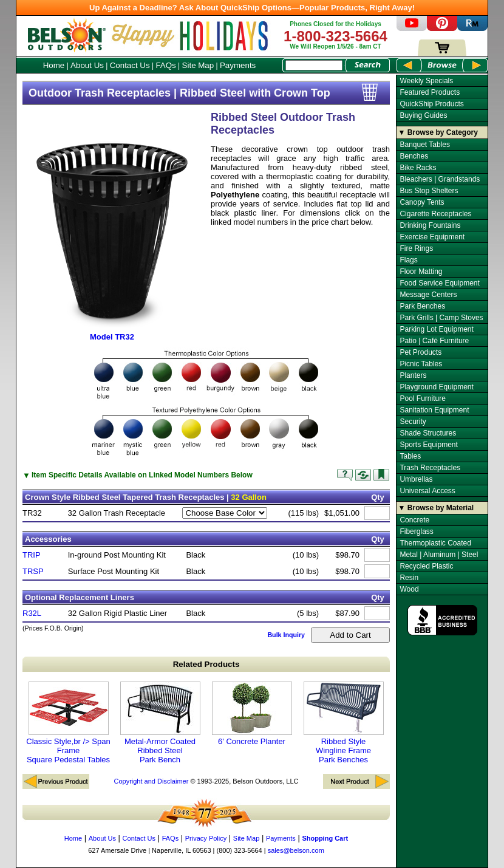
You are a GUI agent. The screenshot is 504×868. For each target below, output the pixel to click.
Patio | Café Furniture (434, 341)
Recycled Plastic (426, 566)
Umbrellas (416, 479)
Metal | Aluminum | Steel (439, 555)
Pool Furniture (422, 398)
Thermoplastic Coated (435, 543)
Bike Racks (418, 168)
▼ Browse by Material (436, 508)
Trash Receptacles (430, 468)
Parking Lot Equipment (436, 329)
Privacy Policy (206, 838)
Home (54, 65)
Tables (410, 456)
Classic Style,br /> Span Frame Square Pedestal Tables (68, 723)
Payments (238, 65)
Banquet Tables (425, 145)
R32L (32, 613)
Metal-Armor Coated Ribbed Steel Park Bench (160, 723)
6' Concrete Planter (252, 714)
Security (413, 422)
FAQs (165, 65)
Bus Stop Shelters (429, 191)
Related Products (206, 664)
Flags (408, 260)
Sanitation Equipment (434, 410)
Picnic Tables (421, 364)
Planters (413, 375)
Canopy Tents (422, 202)
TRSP (33, 571)
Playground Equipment (436, 387)
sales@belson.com (296, 850)
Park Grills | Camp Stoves (441, 318)
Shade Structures (428, 433)
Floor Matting (421, 272)
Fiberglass (416, 531)
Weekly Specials (426, 81)
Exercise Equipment (432, 237)
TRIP (32, 555)
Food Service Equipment (439, 283)
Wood (409, 589)
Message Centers (428, 295)
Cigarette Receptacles (435, 214)
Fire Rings (416, 248)
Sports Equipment (428, 445)
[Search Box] (314, 65)
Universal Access (427, 491)
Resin (409, 578)
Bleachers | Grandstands (440, 179)
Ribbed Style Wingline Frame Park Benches (344, 723)
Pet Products (421, 352)
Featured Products (430, 92)
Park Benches (422, 306)
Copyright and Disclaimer (151, 781)
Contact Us (130, 65)
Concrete (414, 520)
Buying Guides (423, 115)
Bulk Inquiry (286, 635)
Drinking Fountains (430, 225)
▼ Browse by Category (438, 132)
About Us (87, 65)
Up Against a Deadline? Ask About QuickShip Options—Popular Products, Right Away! (252, 8)
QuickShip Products (431, 104)
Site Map (198, 65)
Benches (414, 156)
